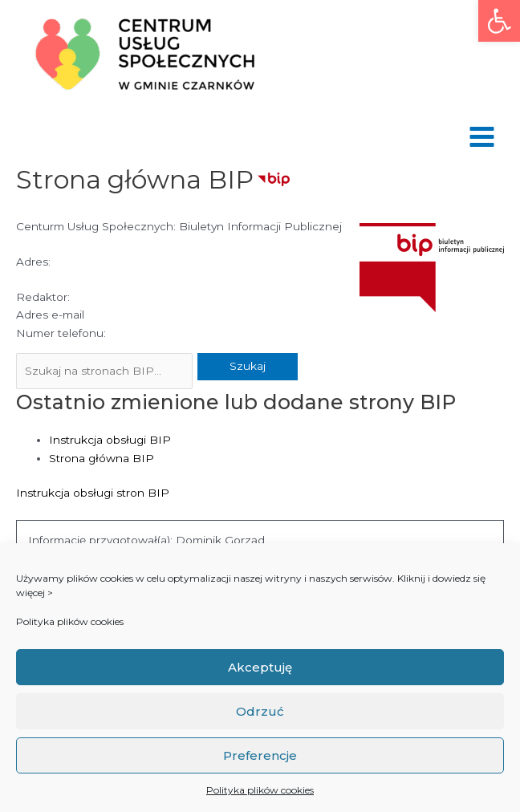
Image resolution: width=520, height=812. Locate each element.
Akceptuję (260, 667)
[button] (499, 21)
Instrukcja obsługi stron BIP (93, 493)
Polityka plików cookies (70, 621)
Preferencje (260, 755)
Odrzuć (260, 711)
